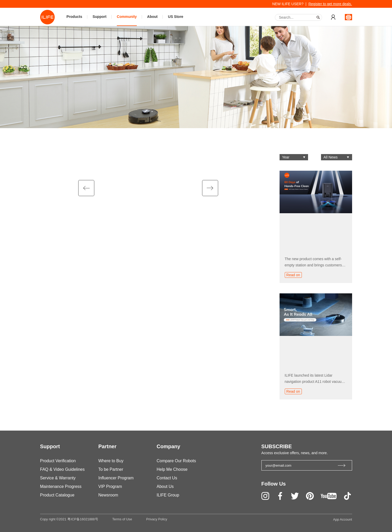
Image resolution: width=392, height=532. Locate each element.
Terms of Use (122, 519)
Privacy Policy (157, 519)
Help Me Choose (172, 469)
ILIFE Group (168, 495)
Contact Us (167, 478)
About (152, 17)
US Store (176, 17)
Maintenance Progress (61, 486)
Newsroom (108, 495)
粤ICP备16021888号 (83, 519)
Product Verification (58, 461)
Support (99, 17)
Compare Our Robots (176, 461)
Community (127, 17)
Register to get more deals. (330, 4)
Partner (108, 446)
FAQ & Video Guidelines (62, 469)
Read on (293, 275)
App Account (343, 519)
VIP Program (110, 486)
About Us (165, 486)
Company (169, 446)
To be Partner (111, 469)
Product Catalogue (57, 495)
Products (74, 17)
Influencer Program (116, 478)
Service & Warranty (58, 478)
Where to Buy (111, 461)
